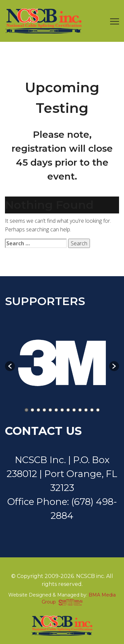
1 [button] (26, 410)
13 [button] (98, 410)
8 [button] (68, 410)
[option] (62, 363)
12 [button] (92, 410)
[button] (10, 366)
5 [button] (50, 410)
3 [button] (38, 410)
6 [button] (56, 410)
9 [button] (74, 410)
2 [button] (32, 410)
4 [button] (44, 410)
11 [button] (86, 410)
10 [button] (80, 410)
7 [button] (62, 410)
